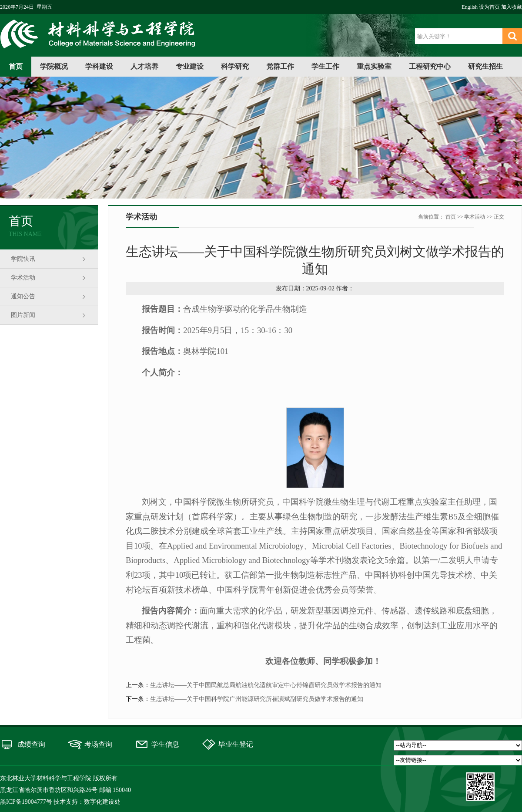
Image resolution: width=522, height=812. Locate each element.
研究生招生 (485, 66)
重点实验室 (374, 66)
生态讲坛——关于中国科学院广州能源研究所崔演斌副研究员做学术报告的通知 (257, 699)
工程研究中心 (430, 66)
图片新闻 (23, 315)
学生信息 (165, 744)
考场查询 (98, 744)
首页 (16, 66)
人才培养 (144, 66)
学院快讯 (23, 259)
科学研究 (235, 66)
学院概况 (54, 66)
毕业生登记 (236, 744)
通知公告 (23, 296)
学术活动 (23, 278)
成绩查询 (31, 744)
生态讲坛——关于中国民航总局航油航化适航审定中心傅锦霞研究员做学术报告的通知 (266, 685)
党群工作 (280, 66)
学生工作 (325, 66)
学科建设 (99, 66)
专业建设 (190, 66)
